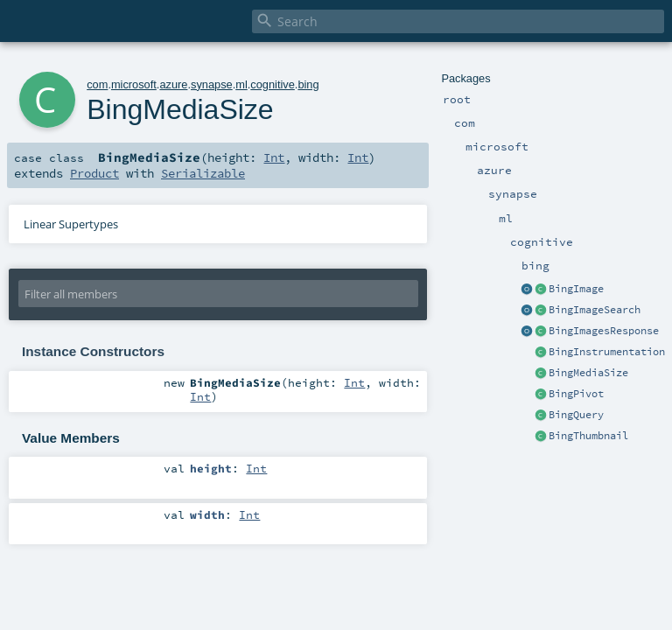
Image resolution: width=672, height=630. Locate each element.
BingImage (576, 289)
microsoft (134, 84)
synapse (212, 84)
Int (274, 157)
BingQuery (576, 415)
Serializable (203, 173)
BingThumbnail (588, 436)
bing (308, 84)
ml (241, 84)
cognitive (273, 84)
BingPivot (576, 394)
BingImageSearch (595, 310)
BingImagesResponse (604, 331)
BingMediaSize (588, 373)
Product (94, 173)
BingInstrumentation (607, 352)
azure (173, 84)
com (97, 84)
